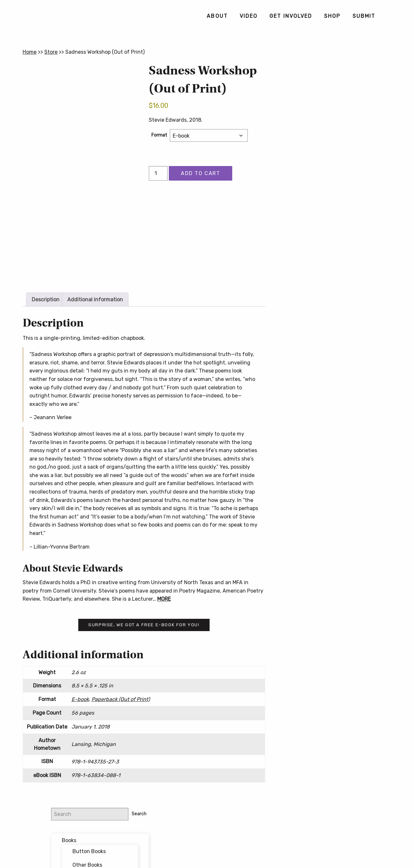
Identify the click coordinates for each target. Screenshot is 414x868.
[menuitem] (217, 16)
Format (159, 135)
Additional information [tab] (95, 300)
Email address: (320, 238)
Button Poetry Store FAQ (332, 320)
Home (30, 52)
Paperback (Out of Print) (121, 699)
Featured (327, 150)
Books (323, 96)
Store (51, 52)
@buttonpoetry (328, 204)
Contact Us (207, 850)
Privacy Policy (258, 839)
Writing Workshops (338, 178)
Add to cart (201, 173)
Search (380, 69)
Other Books (341, 121)
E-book (80, 699)
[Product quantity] (158, 173)
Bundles (325, 137)
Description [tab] (46, 300)
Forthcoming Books (339, 164)
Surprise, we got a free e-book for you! (144, 625)
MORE (164, 599)
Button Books (343, 107)
